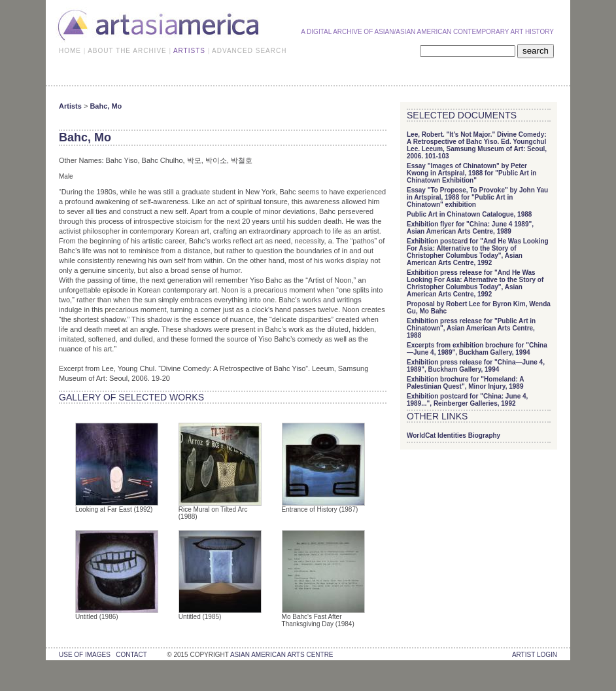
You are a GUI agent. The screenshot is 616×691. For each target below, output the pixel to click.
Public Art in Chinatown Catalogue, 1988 (469, 214)
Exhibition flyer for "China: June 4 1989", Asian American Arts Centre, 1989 (470, 228)
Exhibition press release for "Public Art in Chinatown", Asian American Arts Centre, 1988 (471, 328)
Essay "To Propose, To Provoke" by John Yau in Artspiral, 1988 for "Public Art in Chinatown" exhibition (477, 197)
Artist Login (535, 655)
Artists (70, 106)
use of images (85, 655)
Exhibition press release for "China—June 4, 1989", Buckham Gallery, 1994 (476, 366)
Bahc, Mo (106, 106)
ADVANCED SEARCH (249, 51)
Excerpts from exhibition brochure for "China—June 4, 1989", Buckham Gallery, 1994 (477, 349)
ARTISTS (189, 51)
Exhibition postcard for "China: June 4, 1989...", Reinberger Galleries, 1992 (467, 400)
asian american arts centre (282, 655)
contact (131, 655)
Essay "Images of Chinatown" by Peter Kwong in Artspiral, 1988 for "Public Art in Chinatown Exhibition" (471, 173)
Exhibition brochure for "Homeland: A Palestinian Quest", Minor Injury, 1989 (465, 383)
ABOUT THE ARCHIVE (127, 51)
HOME (70, 51)
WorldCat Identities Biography (453, 435)
